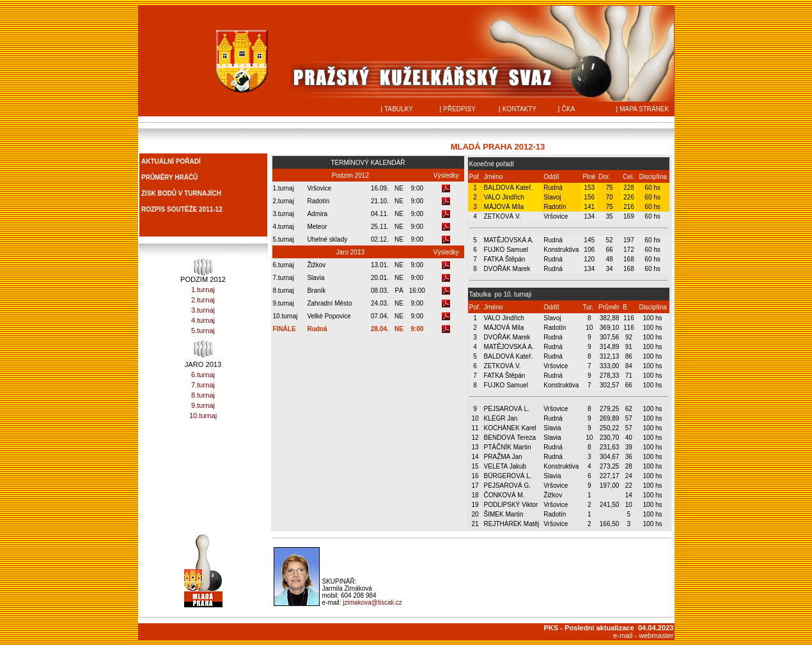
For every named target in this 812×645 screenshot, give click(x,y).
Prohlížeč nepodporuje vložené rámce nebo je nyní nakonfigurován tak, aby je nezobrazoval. (203, 195)
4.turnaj (203, 320)
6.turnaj (203, 375)
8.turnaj (203, 395)
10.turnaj (203, 416)
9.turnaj (203, 405)
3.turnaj (203, 310)
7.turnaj (203, 385)
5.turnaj (203, 330)
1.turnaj (203, 290)
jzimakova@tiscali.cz (372, 602)
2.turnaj (203, 300)
